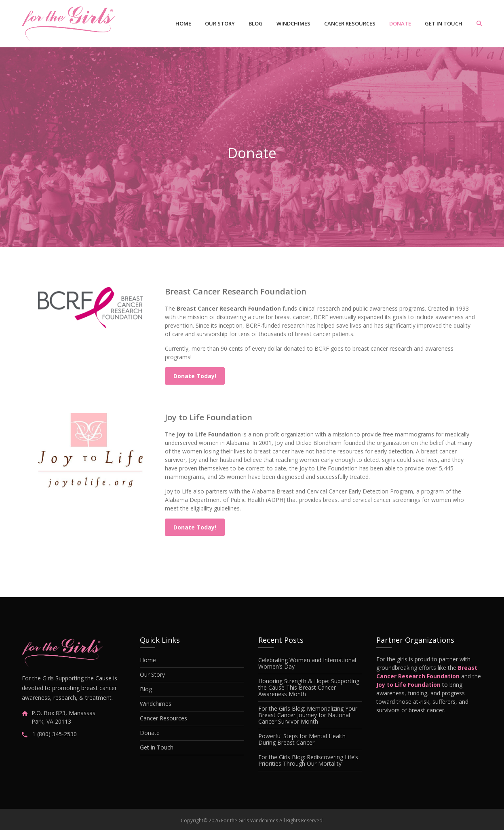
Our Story (220, 23)
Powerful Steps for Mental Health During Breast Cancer (302, 739)
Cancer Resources (350, 23)
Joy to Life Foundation (209, 417)
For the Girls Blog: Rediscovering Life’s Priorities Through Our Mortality (308, 760)
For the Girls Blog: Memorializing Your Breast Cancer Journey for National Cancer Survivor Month (308, 715)
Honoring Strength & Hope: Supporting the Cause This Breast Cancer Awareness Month (309, 688)
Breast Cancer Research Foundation (236, 291)
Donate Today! (195, 376)
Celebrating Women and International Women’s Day (307, 663)
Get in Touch (444, 23)
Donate (400, 23)
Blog (256, 23)
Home (183, 23)
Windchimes (293, 23)
